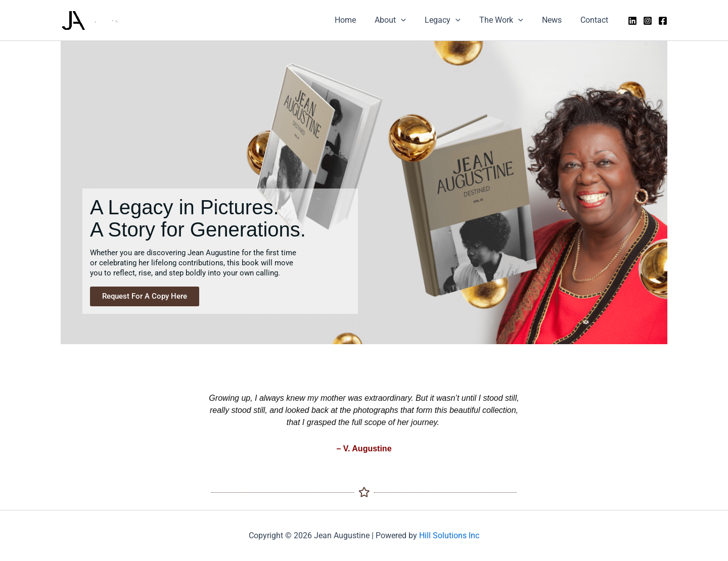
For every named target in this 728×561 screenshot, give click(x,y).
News (556, 20)
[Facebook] (663, 21)
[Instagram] (648, 21)
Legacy (452, 20)
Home (360, 20)
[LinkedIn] (632, 21)
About (402, 20)
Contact (596, 20)
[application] (413, 20)
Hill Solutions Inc (449, 535)
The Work (508, 20)
